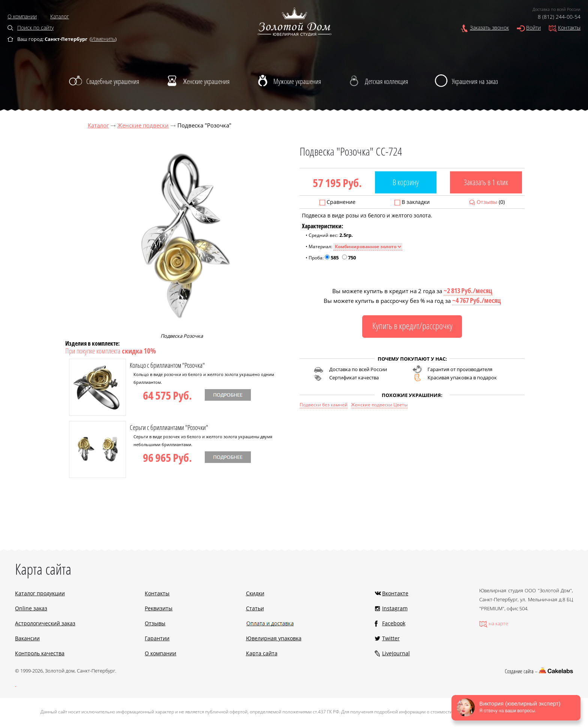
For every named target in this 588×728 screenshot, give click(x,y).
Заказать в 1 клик (486, 182)
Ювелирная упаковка (274, 638)
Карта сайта (262, 653)
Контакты (569, 28)
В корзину (406, 182)
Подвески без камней (324, 405)
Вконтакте (395, 593)
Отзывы (487, 202)
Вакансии (27, 638)
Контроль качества (40, 653)
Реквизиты (159, 608)
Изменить (103, 39)
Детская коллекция (386, 81)
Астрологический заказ (45, 623)
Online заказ (31, 608)
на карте (498, 623)
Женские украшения (206, 81)
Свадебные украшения (113, 81)
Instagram (395, 608)
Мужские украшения (297, 81)
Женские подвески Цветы (379, 405)
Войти (533, 28)
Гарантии (157, 638)
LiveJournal (396, 653)
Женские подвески (143, 125)
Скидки (255, 593)
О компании (22, 16)
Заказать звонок (489, 28)
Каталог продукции (40, 593)
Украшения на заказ (475, 81)
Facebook (394, 623)
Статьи (255, 608)
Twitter (391, 638)
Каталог (60, 16)
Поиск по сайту (35, 28)
